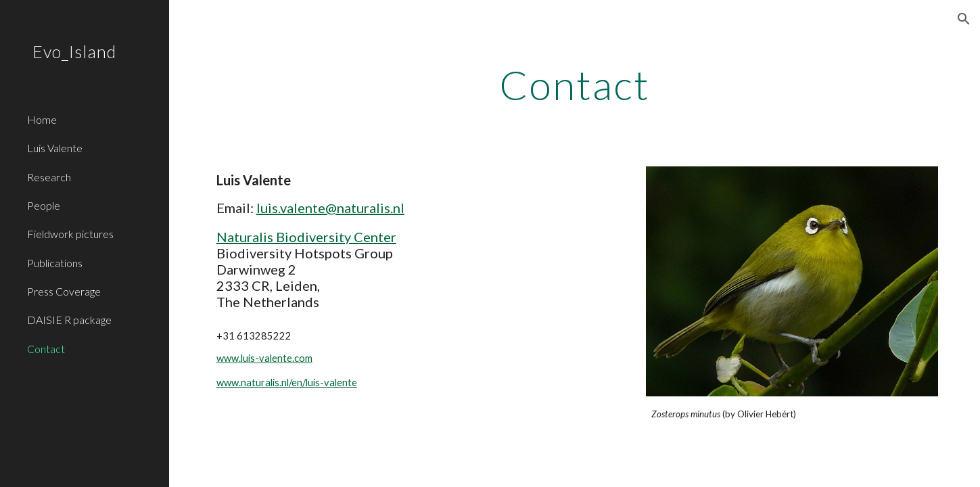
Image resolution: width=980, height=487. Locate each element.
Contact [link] (46, 349)
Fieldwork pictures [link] (70, 234)
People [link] (44, 205)
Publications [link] (55, 263)
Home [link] (42, 119)
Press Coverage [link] (64, 291)
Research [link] (49, 177)
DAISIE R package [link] (69, 320)
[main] (575, 85)
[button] (964, 19)
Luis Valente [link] (55, 148)
